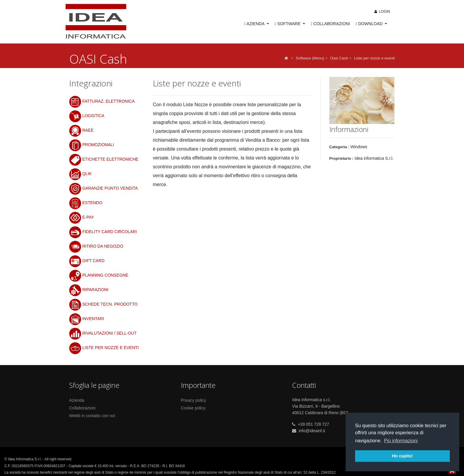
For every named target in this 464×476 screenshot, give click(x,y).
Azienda (77, 400)
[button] (334, 101)
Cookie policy (193, 408)
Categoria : (339, 147)
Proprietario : (341, 158)
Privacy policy (194, 400)
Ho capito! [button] (402, 456)
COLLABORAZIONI (330, 24)
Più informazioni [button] (401, 441)
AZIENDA (255, 24)
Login (382, 12)
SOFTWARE (288, 24)
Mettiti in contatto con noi (92, 416)
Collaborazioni (82, 408)
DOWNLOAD (369, 24)
